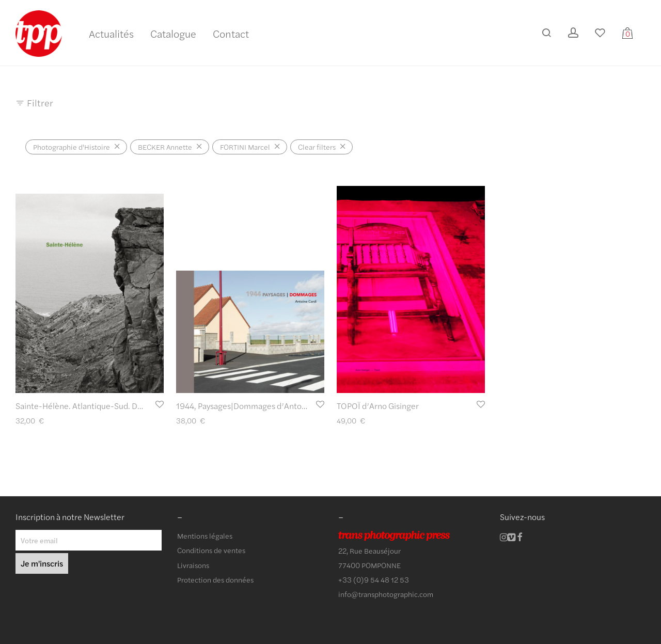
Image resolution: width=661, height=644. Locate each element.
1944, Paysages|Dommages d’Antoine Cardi (255, 406)
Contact (231, 33)
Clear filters (317, 147)
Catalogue (173, 33)
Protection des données (215, 579)
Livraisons (193, 565)
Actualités (111, 33)
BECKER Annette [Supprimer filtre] (165, 147)
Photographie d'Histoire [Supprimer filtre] (72, 147)
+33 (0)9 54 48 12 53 (374, 579)
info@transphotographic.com (386, 594)
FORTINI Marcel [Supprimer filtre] (245, 147)
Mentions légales (205, 536)
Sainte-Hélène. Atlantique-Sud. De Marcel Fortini (105, 406)
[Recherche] (546, 33)
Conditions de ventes (211, 550)
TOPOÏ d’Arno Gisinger (378, 406)
